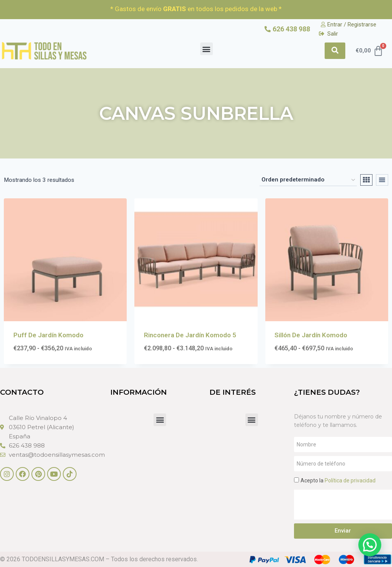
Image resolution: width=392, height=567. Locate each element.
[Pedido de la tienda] (308, 180)
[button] (207, 49)
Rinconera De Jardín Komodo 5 (190, 335)
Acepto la (338, 480)
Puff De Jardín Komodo (48, 335)
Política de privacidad (350, 480)
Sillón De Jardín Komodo (311, 335)
